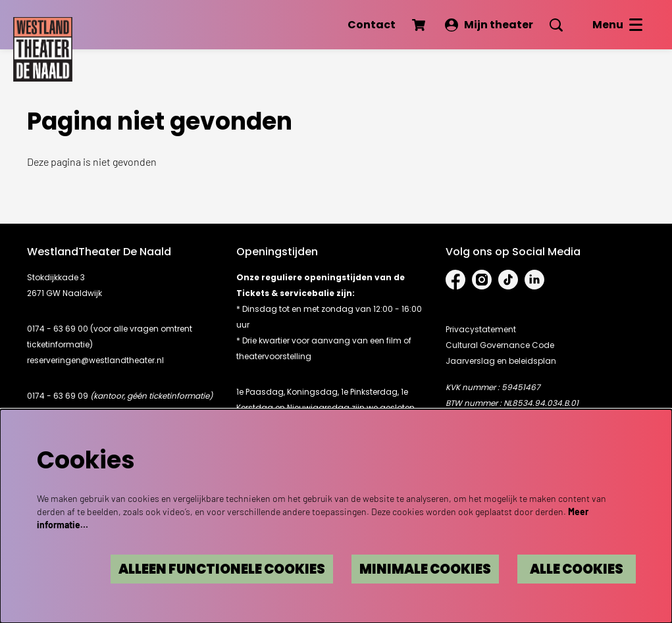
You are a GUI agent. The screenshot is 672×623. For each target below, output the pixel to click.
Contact (372, 25)
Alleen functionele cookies (222, 569)
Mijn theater (489, 25)
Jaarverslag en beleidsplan (501, 361)
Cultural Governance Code (500, 345)
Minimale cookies (425, 569)
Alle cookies (577, 569)
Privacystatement (481, 329)
